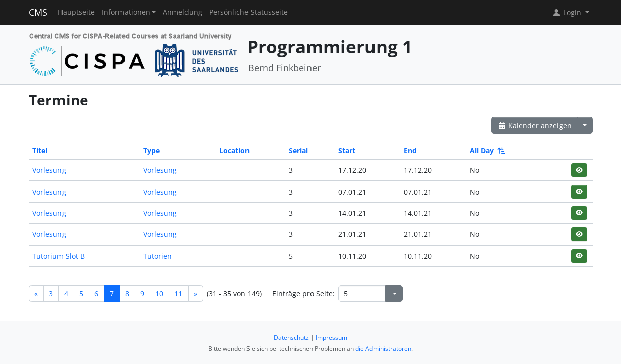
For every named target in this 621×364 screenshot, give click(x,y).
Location (234, 150)
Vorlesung (49, 170)
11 (178, 294)
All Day (487, 150)
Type (151, 150)
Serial (298, 150)
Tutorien (158, 256)
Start (347, 150)
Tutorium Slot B (58, 256)
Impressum (331, 338)
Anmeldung (182, 12)
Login (568, 12)
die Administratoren (383, 349)
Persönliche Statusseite (249, 12)
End (410, 150)
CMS (38, 12)
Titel (40, 150)
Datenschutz (291, 338)
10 (159, 294)
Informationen (126, 12)
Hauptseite (76, 12)
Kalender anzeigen (535, 125)
